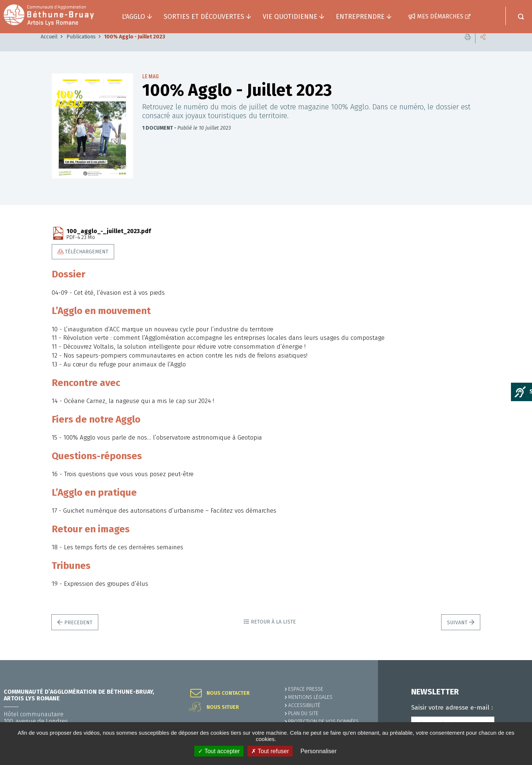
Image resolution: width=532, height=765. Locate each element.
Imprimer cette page (468, 48)
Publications (81, 48)
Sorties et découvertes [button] (204, 17)
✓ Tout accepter (219, 751)
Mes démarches (440, 16)
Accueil (49, 48)
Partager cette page (483, 48)
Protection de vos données (323, 722)
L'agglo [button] (134, 17)
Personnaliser (318, 751)
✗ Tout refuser (270, 751)
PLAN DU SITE (303, 713)
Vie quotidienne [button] (290, 17)
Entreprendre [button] (360, 17)
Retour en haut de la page (510, 660)
